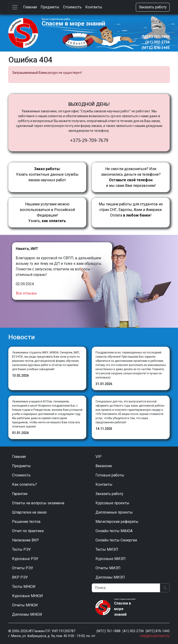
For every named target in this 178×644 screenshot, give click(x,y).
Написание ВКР (25, 540)
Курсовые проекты (112, 503)
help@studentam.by (155, 636)
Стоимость (72, 7)
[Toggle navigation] (15, 7)
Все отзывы (26, 293)
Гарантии (20, 494)
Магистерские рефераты (117, 522)
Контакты (94, 7)
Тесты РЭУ (21, 549)
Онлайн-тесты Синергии (116, 540)
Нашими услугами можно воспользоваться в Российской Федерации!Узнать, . (47, 212)
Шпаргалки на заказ (29, 512)
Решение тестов (26, 522)
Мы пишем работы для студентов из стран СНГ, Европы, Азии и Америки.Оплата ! (131, 210)
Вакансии (104, 466)
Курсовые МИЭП (111, 559)
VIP (99, 457)
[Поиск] (126, 588)
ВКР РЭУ (20, 577)
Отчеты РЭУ (23, 568)
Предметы (50, 7)
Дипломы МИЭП (110, 577)
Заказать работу (153, 7)
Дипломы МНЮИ (27, 614)
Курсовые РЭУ (25, 559)
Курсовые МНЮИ (27, 596)
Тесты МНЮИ (24, 587)
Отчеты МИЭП (108, 568)
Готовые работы (110, 475)
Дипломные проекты (114, 512)
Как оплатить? (24, 484)
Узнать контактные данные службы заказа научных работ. (47, 174)
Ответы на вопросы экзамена (38, 503)
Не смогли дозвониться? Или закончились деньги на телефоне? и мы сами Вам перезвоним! (131, 177)
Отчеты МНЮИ (25, 605)
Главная (30, 7)
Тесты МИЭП (107, 549)
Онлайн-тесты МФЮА (114, 531)
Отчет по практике (28, 531)
